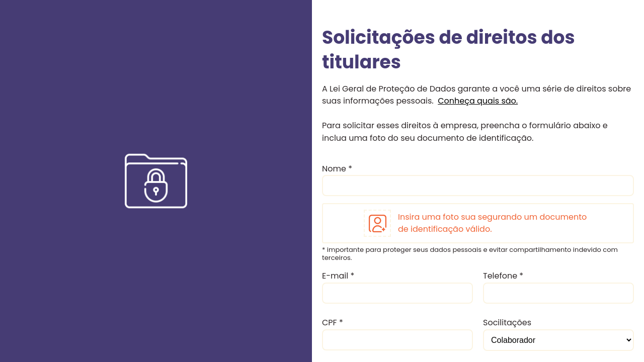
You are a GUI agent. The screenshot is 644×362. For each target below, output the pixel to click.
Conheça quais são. (478, 101)
